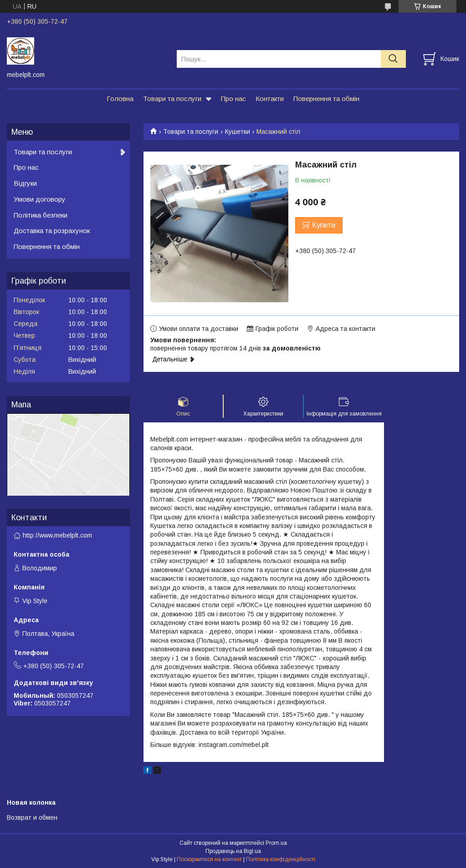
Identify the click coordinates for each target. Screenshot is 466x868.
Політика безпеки (41, 215)
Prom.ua (276, 843)
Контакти (270, 99)
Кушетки (238, 132)
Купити (324, 225)
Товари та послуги (172, 99)
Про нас (233, 99)
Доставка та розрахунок (52, 231)
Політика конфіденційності (281, 859)
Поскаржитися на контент (209, 859)
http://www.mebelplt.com (57, 535)
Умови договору (40, 199)
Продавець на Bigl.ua (233, 851)
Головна (120, 99)
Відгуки (25, 183)
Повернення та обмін (326, 99)
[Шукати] (393, 59)
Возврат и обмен (32, 817)
